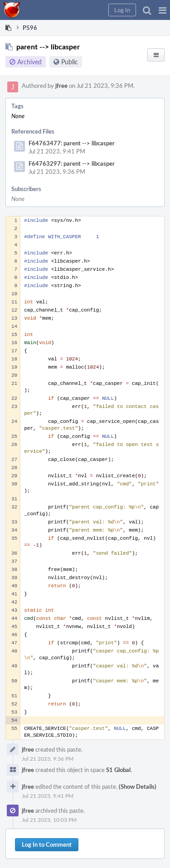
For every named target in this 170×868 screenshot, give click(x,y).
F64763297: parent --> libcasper (72, 163)
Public (70, 62)
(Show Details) (138, 786)
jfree (61, 86)
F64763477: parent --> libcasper (72, 143)
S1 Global (118, 770)
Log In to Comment (47, 844)
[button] (163, 10)
